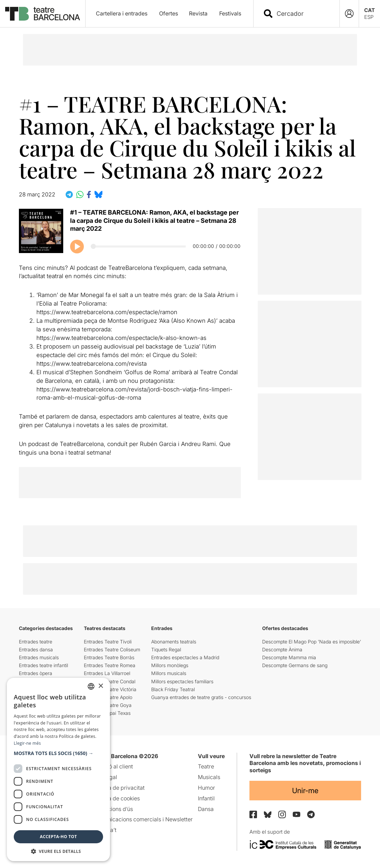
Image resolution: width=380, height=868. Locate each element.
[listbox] (91, 686)
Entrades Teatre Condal (110, 681)
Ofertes (169, 13)
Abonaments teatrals (174, 642)
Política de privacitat (119, 788)
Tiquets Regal (166, 649)
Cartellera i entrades (122, 13)
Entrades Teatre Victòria (110, 689)
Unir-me (305, 791)
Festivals (230, 13)
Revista (198, 13)
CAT (370, 10)
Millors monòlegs (170, 665)
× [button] (100, 686)
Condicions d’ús (113, 809)
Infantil (206, 798)
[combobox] (303, 14)
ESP (369, 17)
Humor (206, 788)
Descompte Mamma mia (289, 657)
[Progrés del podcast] (138, 246)
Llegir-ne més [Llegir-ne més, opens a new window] (27, 743)
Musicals (209, 777)
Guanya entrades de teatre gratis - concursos (201, 697)
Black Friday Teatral (173, 689)
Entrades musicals (39, 657)
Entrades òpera (36, 673)
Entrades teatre (36, 642)
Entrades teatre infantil (43, 665)
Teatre (206, 766)
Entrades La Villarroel (107, 673)
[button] (58, 753)
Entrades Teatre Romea (110, 665)
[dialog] (58, 769)
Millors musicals (169, 673)
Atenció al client (113, 766)
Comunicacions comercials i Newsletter (143, 819)
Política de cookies (116, 798)
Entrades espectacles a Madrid (185, 657)
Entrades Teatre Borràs (109, 657)
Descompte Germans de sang (295, 665)
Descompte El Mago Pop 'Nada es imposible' (312, 642)
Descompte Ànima (282, 649)
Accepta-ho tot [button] (58, 837)
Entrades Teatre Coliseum (112, 649)
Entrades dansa (36, 649)
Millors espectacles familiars (182, 681)
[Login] (349, 14)
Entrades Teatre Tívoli (108, 642)
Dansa (206, 809)
